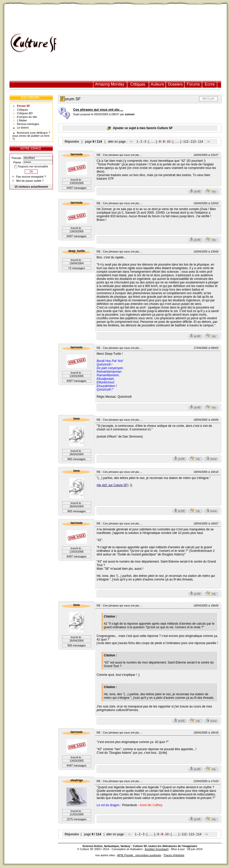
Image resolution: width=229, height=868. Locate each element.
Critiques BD (25, 113)
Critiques (138, 84)
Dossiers (175, 84)
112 (186, 142)
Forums (193, 84)
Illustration (110, 84)
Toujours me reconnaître (31, 166)
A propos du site (27, 117)
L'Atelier (22, 120)
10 (169, 142)
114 (200, 142)
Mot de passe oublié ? (30, 181)
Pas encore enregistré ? (31, 177)
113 (193, 142)
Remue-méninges (28, 124)
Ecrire (210, 84)
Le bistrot (23, 128)
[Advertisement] (145, 43)
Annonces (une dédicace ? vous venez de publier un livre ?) (31, 136)
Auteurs (157, 84)
